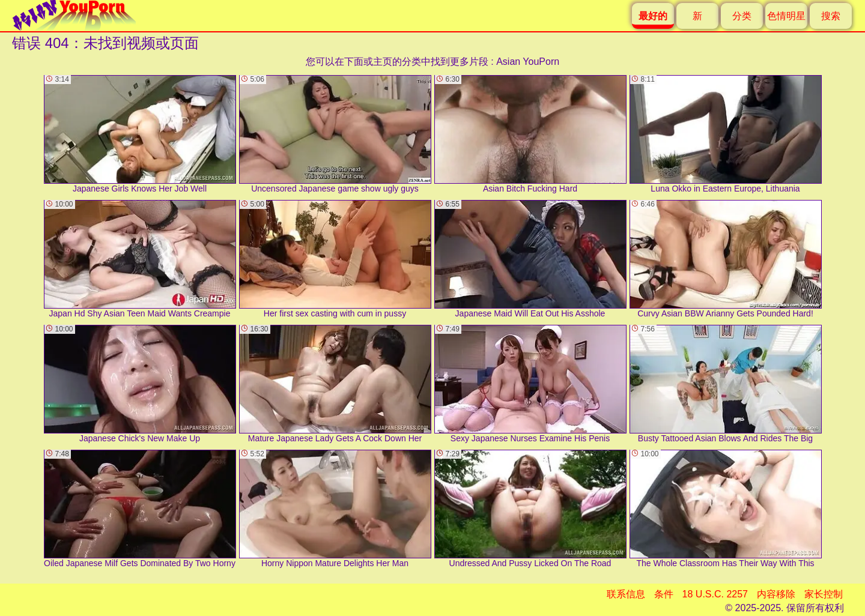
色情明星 (786, 16)
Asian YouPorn (528, 62)
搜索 (831, 16)
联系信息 (626, 594)
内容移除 (776, 594)
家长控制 (824, 594)
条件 (664, 594)
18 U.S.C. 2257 (715, 594)
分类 (742, 16)
